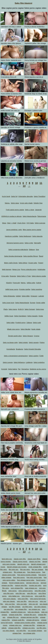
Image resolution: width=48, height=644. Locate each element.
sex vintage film (21, 609)
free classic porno (34, 572)
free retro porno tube (34, 577)
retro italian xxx (14, 596)
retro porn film (23, 599)
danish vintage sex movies (17, 567)
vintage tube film (14, 628)
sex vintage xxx (34, 609)
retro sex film (22, 601)
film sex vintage (37, 569)
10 (36, 183)
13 (24, 186)
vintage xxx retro (28, 628)
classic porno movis (20, 561)
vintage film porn (30, 615)
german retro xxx (32, 583)
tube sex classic (33, 612)
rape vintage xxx (31, 588)
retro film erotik (40, 591)
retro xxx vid (33, 604)
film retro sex (13, 569)
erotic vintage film (35, 567)
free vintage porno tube (26, 580)
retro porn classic (9, 599)
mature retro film (21, 585)
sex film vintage (15, 607)
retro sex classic (9, 601)
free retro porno (19, 577)
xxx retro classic (9, 631)
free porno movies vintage (27, 575)
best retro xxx (7, 559)
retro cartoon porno (25, 591)
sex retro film (8, 609)
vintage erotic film (15, 615)
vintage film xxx (13, 617)
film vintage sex (20, 572)
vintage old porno (33, 620)
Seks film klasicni (23, 3)
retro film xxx (32, 593)
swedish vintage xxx (18, 612)
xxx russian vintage (35, 631)
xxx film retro (41, 628)
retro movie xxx (27, 596)
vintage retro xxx (15, 625)
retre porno (12, 591)
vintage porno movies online (25, 623)
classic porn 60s (20, 559)
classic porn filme (34, 559)
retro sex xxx (33, 601)
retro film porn (8, 593)
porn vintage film (17, 588)
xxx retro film (21, 631)
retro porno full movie (38, 599)
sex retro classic (40, 607)
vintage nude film (18, 620)
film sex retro (25, 569)
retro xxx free (10, 604)
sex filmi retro (27, 607)
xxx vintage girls (29, 633)
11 (41, 183)
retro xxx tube (22, 604)
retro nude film (40, 596)
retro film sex (20, 593)
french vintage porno (17, 583)
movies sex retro (35, 585)
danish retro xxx (23, 564)
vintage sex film (29, 625)
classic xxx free (35, 561)
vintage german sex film (29, 617)
